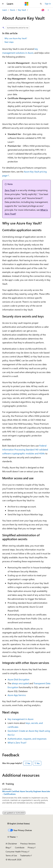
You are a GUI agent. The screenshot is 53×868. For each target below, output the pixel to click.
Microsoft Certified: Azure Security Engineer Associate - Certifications (26, 793)
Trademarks (25, 855)
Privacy (31, 847)
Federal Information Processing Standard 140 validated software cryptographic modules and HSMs (25, 449)
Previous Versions (28, 844)
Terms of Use (11, 855)
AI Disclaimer (11, 844)
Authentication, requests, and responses (27, 739)
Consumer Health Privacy (17, 852)
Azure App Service (17, 695)
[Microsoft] (27, 4)
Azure (13, 10)
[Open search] (41, 4)
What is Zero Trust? (17, 743)
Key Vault (22, 10)
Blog (8, 847)
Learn (5, 10)
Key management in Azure (20, 719)
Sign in (48, 4)
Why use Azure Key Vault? (16, 38)
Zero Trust (10, 190)
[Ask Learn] (43, 10)
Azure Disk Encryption (18, 679)
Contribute (20, 847)
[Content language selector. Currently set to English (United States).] (19, 824)
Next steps (9, 42)
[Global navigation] (3, 4)
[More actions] (48, 10)
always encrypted (20, 683)
